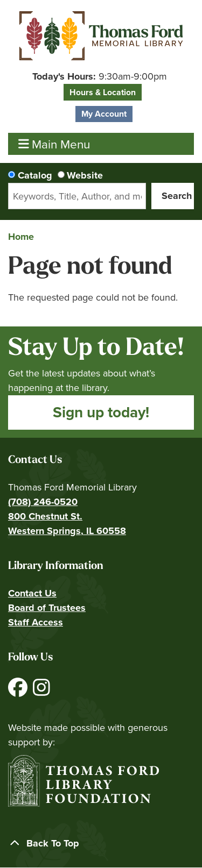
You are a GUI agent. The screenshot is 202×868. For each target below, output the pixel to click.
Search (177, 196)
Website (85, 175)
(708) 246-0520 (43, 502)
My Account (104, 114)
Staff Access (36, 622)
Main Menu (54, 144)
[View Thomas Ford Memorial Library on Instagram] (41, 692)
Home (21, 237)
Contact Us (32, 593)
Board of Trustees (47, 608)
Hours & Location (103, 92)
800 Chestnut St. (45, 516)
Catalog (35, 175)
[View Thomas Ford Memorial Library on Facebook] (19, 692)
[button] (100, 77)
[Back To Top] (101, 844)
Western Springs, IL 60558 (67, 531)
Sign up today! (101, 412)
